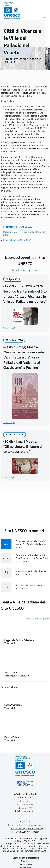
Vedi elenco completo (37, 619)
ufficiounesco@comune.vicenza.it (27, 829)
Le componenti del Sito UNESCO (18, 227)
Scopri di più (9, 328)
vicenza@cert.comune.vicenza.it (27, 825)
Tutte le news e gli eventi (25, 270)
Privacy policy (26, 864)
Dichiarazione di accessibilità (26, 858)
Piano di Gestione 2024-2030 (17, 240)
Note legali (26, 861)
